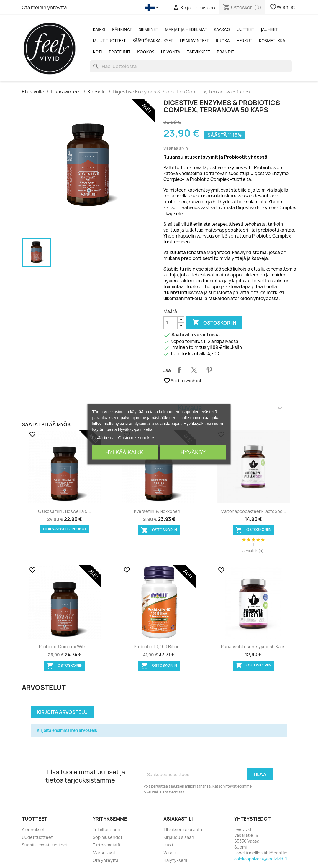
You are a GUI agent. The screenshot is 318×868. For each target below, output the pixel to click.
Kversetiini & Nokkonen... (159, 511)
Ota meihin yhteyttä (44, 7)
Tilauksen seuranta (183, 830)
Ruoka (223, 41)
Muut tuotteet (109, 41)
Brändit (226, 52)
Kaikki (99, 29)
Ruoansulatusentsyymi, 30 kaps (253, 647)
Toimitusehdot (107, 830)
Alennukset (33, 830)
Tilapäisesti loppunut (65, 529)
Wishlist (283, 7)
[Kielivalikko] (153, 8)
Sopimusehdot (108, 837)
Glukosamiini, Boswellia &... (65, 511)
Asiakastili (178, 819)
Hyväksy (193, 452)
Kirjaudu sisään (179, 837)
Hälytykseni (175, 860)
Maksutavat (104, 853)
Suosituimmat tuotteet (45, 845)
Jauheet (269, 29)
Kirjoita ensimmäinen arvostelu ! (68, 730)
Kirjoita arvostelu (62, 712)
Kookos (146, 52)
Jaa (179, 370)
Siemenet (148, 29)
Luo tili (170, 845)
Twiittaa (194, 370)
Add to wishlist (182, 381)
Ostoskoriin (214, 323)
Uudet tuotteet (37, 837)
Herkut (244, 41)
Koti (97, 52)
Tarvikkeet (199, 52)
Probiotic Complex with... (64, 647)
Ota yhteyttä (105, 860)
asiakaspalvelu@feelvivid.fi (260, 859)
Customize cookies (137, 437)
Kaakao (222, 29)
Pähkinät (122, 29)
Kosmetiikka (272, 41)
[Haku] (191, 66)
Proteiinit (120, 52)
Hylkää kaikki (125, 452)
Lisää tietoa (103, 437)
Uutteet (245, 29)
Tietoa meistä (106, 845)
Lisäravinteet (194, 41)
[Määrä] (171, 323)
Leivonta (171, 52)
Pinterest (209, 370)
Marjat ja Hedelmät (186, 29)
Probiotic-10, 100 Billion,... (159, 647)
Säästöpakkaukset (153, 41)
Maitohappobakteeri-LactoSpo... (253, 511)
